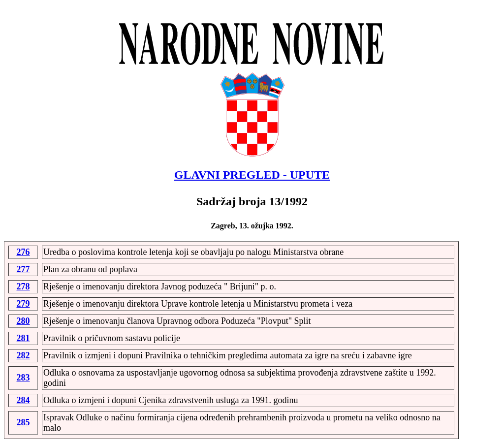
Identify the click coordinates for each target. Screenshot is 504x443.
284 (23, 400)
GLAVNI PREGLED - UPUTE (252, 175)
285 (23, 422)
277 (23, 269)
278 (23, 286)
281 (23, 338)
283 (23, 378)
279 (23, 304)
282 (23, 355)
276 (23, 252)
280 (23, 321)
